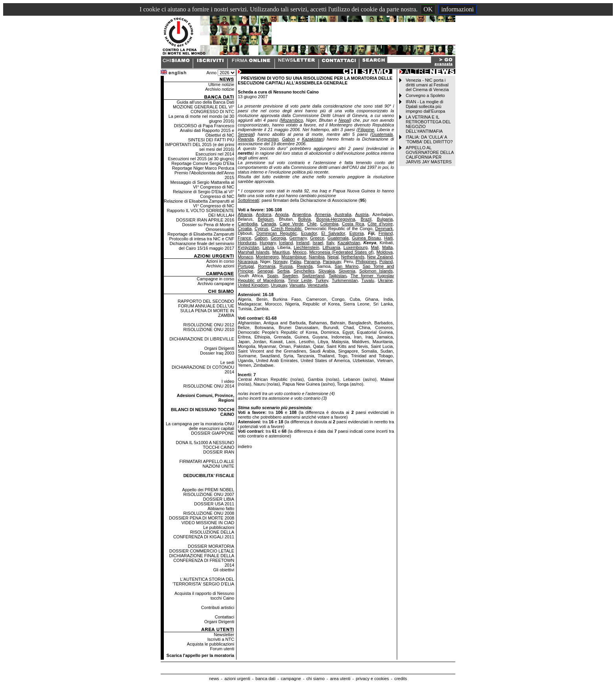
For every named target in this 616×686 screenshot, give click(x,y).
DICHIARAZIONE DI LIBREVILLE (202, 339)
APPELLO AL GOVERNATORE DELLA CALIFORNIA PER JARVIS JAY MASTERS (430, 155)
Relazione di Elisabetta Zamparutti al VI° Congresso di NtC (199, 203)
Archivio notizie (220, 89)
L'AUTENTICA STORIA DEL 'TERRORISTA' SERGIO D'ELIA (203, 582)
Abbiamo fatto (221, 509)
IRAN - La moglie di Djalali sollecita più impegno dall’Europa (425, 106)
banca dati (265, 679)
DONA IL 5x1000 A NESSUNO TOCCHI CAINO (205, 445)
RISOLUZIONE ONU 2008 (209, 513)
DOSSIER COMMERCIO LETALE (202, 551)
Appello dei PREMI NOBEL (208, 490)
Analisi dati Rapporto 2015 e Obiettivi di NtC (207, 133)
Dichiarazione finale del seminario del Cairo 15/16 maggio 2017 (202, 246)
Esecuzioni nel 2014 (215, 154)
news (214, 679)
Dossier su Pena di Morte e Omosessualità (208, 227)
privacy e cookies (372, 679)
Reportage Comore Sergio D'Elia (203, 163)
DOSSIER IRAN (219, 452)
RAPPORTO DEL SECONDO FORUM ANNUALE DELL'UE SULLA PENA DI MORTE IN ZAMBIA (206, 308)
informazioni (457, 9)
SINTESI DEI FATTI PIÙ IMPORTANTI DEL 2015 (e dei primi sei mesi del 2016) (200, 145)
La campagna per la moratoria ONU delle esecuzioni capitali (200, 426)
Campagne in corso (215, 279)
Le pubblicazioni (219, 527)
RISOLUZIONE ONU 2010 (209, 329)
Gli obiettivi (224, 570)
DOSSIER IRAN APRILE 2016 (205, 220)
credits (401, 679)
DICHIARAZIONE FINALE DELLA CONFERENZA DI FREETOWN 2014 (202, 560)
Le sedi (227, 362)
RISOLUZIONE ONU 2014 (209, 386)
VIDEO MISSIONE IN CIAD (208, 523)
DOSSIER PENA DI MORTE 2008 (202, 518)
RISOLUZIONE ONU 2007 (209, 494)
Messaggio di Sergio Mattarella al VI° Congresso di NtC (203, 185)
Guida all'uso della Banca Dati (205, 102)
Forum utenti (222, 649)
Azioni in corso (220, 261)
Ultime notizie (221, 84)
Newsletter (224, 635)
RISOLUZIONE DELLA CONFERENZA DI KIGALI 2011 (204, 534)
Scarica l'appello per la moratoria (201, 655)
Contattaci (225, 617)
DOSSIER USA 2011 (214, 504)
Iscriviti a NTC (221, 639)
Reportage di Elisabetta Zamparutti (201, 234)
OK (428, 9)
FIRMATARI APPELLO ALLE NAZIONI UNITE (207, 464)
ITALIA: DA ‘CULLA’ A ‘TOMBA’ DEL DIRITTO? (429, 139)
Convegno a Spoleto (425, 95)
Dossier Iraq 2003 (217, 353)
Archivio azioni (220, 266)
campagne (291, 679)
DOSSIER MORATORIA (211, 546)
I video (228, 381)
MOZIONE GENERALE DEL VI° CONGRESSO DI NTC (203, 109)
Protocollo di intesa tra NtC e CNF (202, 239)
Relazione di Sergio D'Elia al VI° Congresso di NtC (203, 194)
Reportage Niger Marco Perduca (203, 168)
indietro (245, 446)
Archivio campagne (216, 284)
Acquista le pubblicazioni (211, 644)
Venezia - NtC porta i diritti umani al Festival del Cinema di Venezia (427, 85)
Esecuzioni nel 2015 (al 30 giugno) (201, 159)
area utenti (340, 679)
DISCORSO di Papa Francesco (204, 126)
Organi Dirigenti (219, 348)
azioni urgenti (237, 679)
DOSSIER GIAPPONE (213, 433)
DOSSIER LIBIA (219, 499)
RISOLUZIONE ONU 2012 (209, 325)
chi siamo (315, 679)
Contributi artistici (218, 607)
